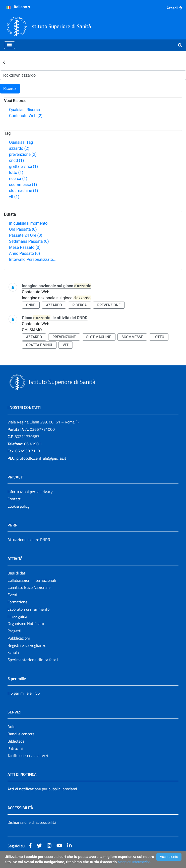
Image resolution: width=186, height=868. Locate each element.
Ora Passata (23, 229)
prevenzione (23, 154)
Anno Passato (24, 253)
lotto (16, 173)
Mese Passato (25, 247)
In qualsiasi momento (28, 223)
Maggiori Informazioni (135, 862)
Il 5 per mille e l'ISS (24, 693)
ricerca (18, 179)
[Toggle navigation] (10, 45)
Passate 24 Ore (26, 235)
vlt (14, 197)
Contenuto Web (26, 116)
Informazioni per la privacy (30, 492)
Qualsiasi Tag (21, 142)
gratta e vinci (23, 166)
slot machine (24, 191)
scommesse (23, 185)
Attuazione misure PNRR (29, 540)
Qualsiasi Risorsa (24, 110)
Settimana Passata (29, 241)
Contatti (15, 499)
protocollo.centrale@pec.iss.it (41, 458)
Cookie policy (19, 506)
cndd (16, 160)
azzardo (19, 148)
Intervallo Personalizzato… (32, 259)
